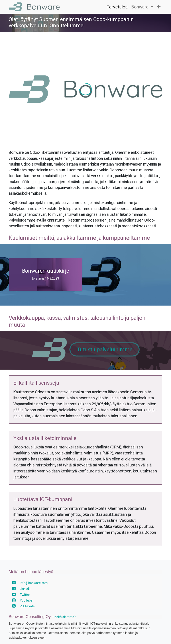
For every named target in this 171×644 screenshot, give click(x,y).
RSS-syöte (27, 606)
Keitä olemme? (65, 617)
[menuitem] (117, 7)
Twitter (25, 595)
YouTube (26, 600)
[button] (159, 7)
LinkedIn (26, 589)
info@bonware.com (34, 583)
